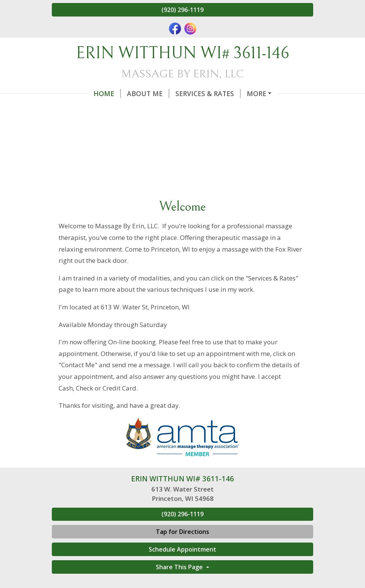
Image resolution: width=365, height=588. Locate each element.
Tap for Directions (182, 532)
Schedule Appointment (182, 549)
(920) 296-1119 (182, 10)
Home (107, 93)
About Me (148, 93)
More (256, 93)
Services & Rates (208, 93)
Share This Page (180, 567)
